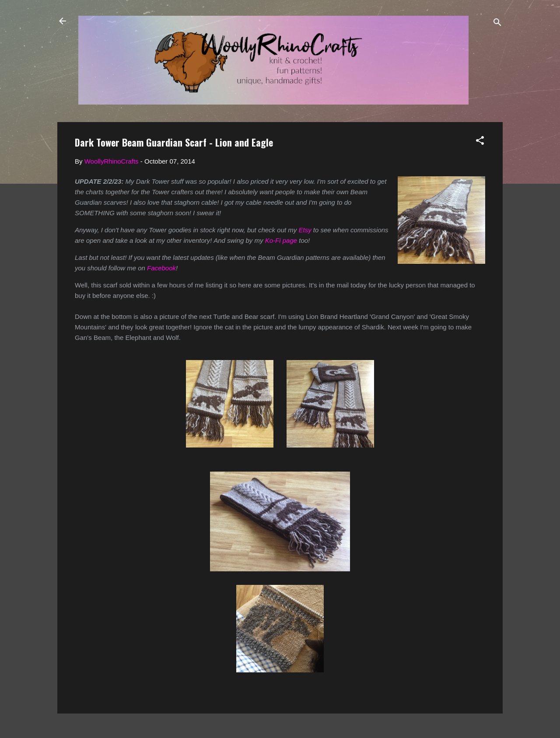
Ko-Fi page (281, 240)
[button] (480, 142)
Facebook (161, 268)
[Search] (497, 24)
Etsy (305, 230)
